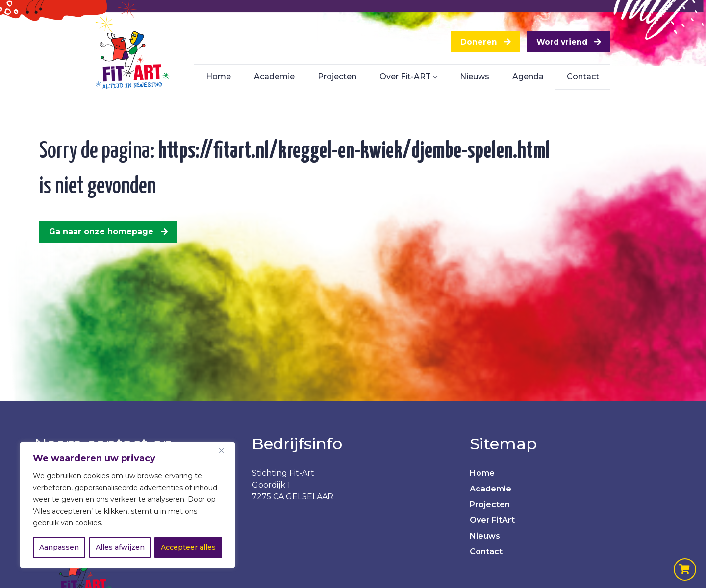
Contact (486, 551)
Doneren (473, 43)
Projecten (490, 504)
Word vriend (560, 43)
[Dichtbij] (225, 450)
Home (482, 473)
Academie (491, 489)
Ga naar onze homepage (101, 232)
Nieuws (485, 536)
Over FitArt (492, 520)
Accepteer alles (188, 547)
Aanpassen (59, 547)
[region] (127, 505)
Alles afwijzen (120, 547)
